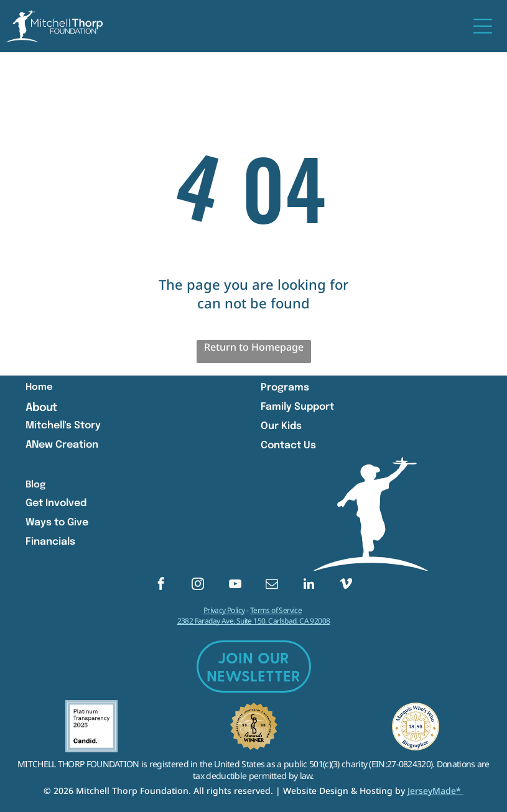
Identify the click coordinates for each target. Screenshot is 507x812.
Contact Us (288, 445)
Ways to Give (57, 523)
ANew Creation (62, 445)
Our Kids (281, 426)
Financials (50, 542)
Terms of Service (276, 610)
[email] (272, 585)
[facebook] (161, 585)
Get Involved (56, 503)
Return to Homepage (254, 347)
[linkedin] (309, 585)
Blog (35, 485)
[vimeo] (346, 585)
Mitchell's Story (63, 426)
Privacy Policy (224, 610)
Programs (285, 388)
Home (39, 387)
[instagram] (198, 585)
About (41, 408)
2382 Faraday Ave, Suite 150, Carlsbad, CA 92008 (254, 621)
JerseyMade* (435, 791)
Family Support (297, 407)
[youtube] (235, 585)
